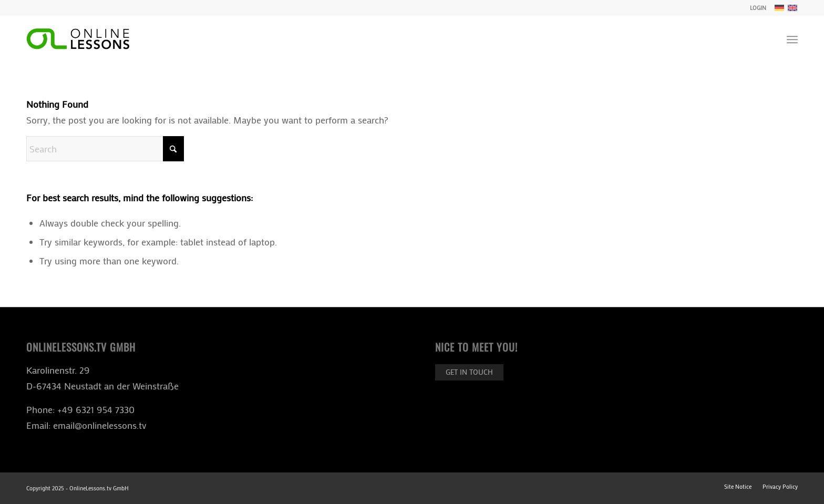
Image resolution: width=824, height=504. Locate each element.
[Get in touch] (469, 372)
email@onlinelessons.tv (100, 425)
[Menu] (792, 39)
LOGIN (758, 8)
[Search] (105, 149)
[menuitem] (755, 8)
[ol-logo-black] (78, 39)
